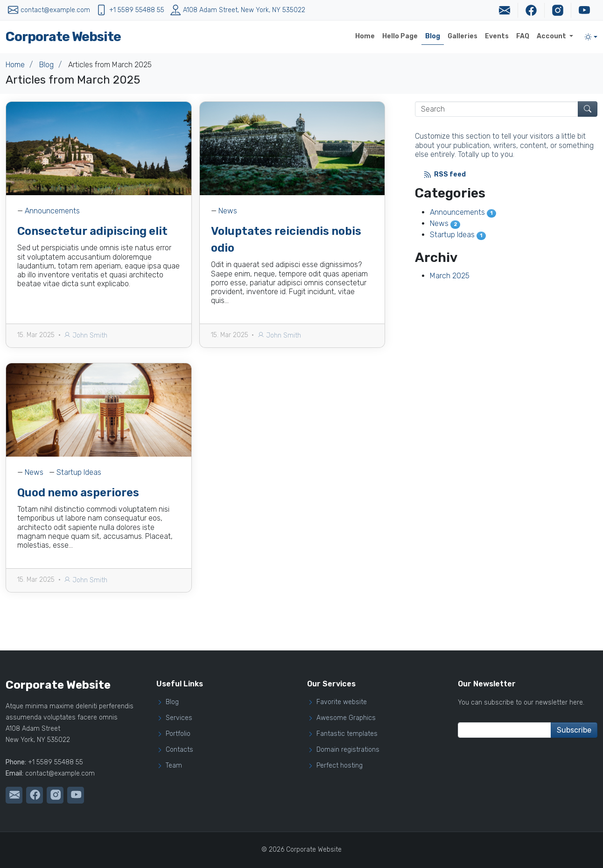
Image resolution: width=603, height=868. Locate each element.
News (228, 211)
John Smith (86, 335)
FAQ (523, 36)
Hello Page (400, 36)
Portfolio (178, 734)
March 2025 (450, 276)
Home (365, 36)
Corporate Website (63, 37)
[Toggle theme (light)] (591, 37)
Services (179, 718)
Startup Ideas (79, 492)
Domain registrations (348, 750)
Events (497, 36)
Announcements (52, 211)
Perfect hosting (340, 766)
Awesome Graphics (346, 718)
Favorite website (342, 702)
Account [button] (552, 36)
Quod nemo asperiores (78, 513)
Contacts (179, 750)
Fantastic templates (347, 734)
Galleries (463, 36)
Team (174, 766)
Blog (433, 36)
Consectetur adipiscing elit (92, 231)
